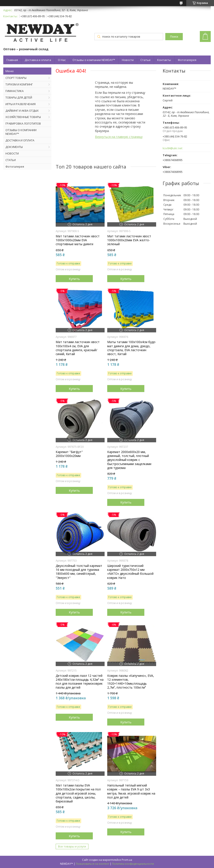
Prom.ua (127, 860)
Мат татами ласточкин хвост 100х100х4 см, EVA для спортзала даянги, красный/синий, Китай (78, 348)
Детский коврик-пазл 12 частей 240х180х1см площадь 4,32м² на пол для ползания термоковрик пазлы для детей (80, 682)
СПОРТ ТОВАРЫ (16, 78)
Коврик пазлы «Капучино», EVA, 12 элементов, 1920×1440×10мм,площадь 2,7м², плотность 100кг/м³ (131, 682)
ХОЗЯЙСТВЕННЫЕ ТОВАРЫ (23, 117)
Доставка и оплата (38, 60)
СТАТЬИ (11, 160)
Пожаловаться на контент (92, 864)
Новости (128, 60)
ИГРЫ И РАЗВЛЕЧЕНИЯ (21, 104)
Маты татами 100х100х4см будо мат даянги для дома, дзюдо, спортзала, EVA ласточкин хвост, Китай (131, 348)
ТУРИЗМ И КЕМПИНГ (19, 84)
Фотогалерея (187, 60)
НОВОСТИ (12, 153)
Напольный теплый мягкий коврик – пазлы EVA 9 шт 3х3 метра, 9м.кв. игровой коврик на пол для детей (131, 791)
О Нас (62, 60)
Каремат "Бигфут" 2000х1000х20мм (69, 454)
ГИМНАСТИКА (15, 91)
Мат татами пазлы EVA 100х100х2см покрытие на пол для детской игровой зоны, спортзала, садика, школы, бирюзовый (78, 793)
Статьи (145, 60)
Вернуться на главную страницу (119, 137)
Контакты (164, 60)
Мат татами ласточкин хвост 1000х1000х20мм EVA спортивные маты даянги (78, 240)
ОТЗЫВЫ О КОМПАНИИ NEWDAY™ (21, 132)
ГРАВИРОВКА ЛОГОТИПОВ (23, 123)
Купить (74, 279)
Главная (12, 60)
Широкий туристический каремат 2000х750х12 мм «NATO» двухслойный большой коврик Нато (130, 572)
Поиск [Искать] (174, 37)
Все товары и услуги (72, 846)
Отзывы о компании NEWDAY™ (94, 60)
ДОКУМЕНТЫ (14, 147)
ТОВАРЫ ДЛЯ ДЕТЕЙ (19, 97)
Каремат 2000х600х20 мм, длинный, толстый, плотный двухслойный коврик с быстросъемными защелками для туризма (129, 460)
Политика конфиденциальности (133, 864)
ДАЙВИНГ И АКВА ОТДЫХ (22, 111)
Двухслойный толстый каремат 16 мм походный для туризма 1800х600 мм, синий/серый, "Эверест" (79, 572)
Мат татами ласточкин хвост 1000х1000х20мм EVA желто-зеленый (129, 240)
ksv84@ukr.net (173, 148)
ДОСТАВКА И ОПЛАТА (20, 140)
